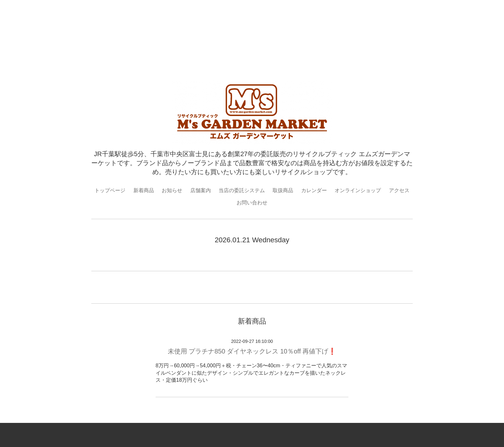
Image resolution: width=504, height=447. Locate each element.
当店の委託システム (242, 190)
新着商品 (144, 190)
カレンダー (314, 190)
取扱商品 (283, 190)
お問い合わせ (252, 203)
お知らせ (172, 190)
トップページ (110, 190)
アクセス (399, 190)
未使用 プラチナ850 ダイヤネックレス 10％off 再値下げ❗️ (252, 351)
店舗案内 (201, 190)
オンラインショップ (358, 190)
